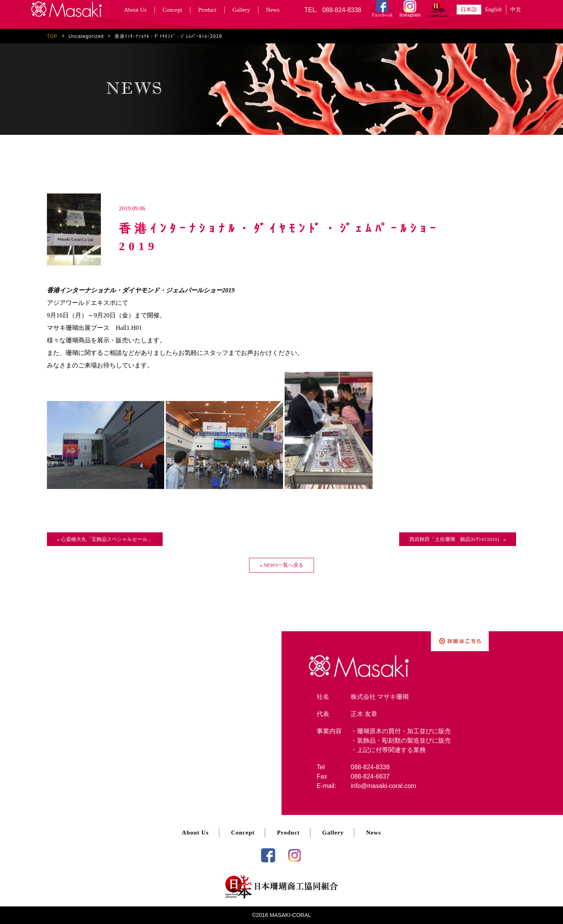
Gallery (241, 10)
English (494, 10)
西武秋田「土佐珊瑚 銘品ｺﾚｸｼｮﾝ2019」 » (458, 539)
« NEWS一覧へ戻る (281, 565)
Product (207, 10)
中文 (516, 10)
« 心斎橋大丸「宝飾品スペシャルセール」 (105, 539)
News (273, 10)
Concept (172, 10)
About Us (135, 10)
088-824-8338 (342, 10)
